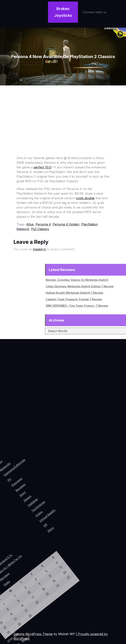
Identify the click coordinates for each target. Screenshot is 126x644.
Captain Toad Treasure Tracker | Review (97, 299)
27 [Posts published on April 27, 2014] (31, 562)
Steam (35, 493)
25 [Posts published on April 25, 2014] (21, 587)
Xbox (70, 509)
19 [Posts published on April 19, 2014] (20, 572)
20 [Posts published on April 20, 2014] (26, 559)
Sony (28, 491)
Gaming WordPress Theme (33, 634)
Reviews (23, 486)
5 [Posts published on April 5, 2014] (9, 567)
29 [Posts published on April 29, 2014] (11, 626)
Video (52, 501)
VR (63, 508)
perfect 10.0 (42, 167)
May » (23, 636)
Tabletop (41, 494)
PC (10, 485)
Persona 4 (43, 224)
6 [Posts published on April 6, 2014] (14, 554)
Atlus (30, 224)
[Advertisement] (63, 114)
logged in (39, 249)
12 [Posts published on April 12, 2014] (15, 569)
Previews (18, 483)
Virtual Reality (60, 498)
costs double (85, 198)
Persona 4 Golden (66, 224)
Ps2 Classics (40, 229)
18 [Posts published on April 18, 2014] (15, 584)
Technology (48, 494)
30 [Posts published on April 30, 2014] (16, 614)
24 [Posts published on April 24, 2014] (16, 599)
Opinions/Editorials (9, 472)
